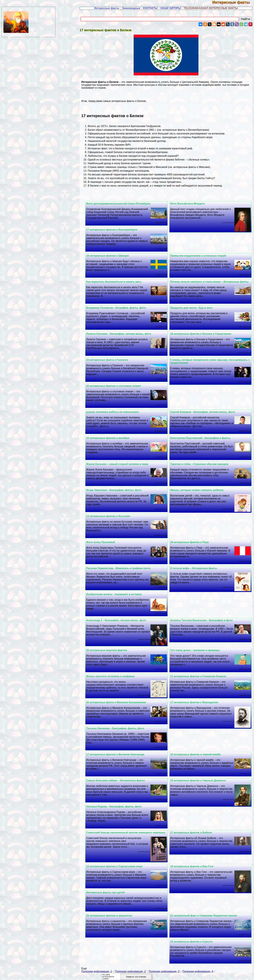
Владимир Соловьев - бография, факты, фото (119, 308)
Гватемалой (146, 167)
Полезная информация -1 (97, 974)
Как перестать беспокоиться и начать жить (117, 282)
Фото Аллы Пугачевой (104, 542)
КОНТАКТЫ (150, 8)
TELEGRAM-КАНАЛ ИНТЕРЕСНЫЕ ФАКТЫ (211, 8)
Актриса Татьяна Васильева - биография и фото (203, 620)
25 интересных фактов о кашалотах (113, 918)
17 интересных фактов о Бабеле (193, 833)
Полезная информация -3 (164, 974)
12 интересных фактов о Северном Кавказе (200, 676)
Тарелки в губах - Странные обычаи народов (201, 464)
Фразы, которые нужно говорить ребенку (199, 490)
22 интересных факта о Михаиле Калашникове (120, 702)
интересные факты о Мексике (191, 167)
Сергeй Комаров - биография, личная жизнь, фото (204, 412)
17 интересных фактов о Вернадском (196, 702)
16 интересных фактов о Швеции (111, 256)
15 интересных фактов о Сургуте (193, 944)
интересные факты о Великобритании (185, 130)
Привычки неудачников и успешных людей (200, 256)
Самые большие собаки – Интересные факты (119, 780)
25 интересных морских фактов (110, 650)
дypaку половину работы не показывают (116, 412)
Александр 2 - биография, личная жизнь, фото (120, 620)
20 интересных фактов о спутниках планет (117, 386)
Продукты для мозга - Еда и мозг (193, 308)
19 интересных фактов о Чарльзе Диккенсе (200, 780)
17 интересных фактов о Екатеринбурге (115, 230)
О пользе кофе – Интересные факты (195, 568)
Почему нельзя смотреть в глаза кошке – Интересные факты (211, 282)
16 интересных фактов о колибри (111, 438)
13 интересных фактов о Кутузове (112, 516)
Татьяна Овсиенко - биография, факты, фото (119, 728)
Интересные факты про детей (109, 895)
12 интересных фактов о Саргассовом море (118, 869)
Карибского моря (202, 137)
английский (144, 134)
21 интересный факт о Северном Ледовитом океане (205, 918)
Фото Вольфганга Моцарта (189, 204)
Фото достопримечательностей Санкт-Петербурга (122, 204)
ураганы (156, 137)
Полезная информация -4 (198, 974)
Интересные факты (233, 2)
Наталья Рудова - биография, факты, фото (117, 807)
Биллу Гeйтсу (205, 178)
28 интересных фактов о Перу (191, 542)
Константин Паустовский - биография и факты (202, 438)
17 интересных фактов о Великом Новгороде (119, 754)
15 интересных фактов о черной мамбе (197, 754)
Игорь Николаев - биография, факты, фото (117, 490)
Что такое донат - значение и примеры (197, 650)
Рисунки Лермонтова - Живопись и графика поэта (122, 568)
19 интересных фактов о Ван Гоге (193, 869)
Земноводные (131, 8)
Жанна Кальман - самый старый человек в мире (121, 464)
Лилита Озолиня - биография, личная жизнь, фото (122, 334)
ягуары (112, 156)
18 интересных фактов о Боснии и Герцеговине (202, 334)
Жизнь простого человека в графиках (114, 676)
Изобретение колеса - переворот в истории (117, 594)
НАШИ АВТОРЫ (171, 8)
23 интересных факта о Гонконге (111, 360)
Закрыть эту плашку (136, 977)
